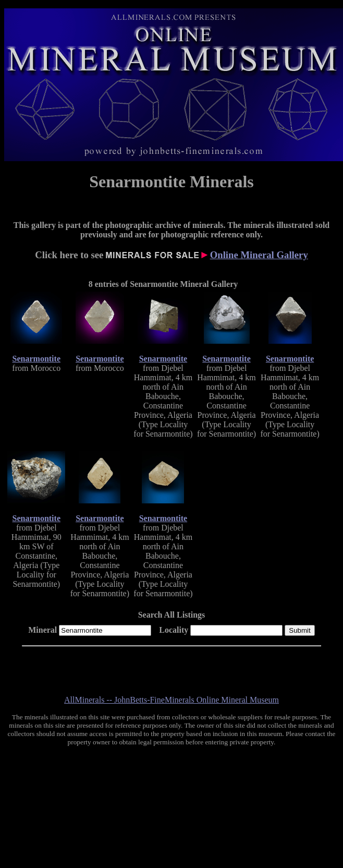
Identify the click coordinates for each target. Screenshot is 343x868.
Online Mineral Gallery (259, 255)
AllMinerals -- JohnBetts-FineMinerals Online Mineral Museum (171, 700)
